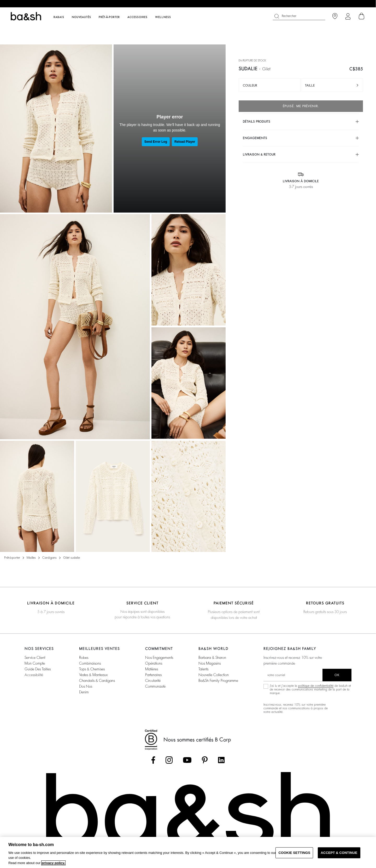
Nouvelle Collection (214, 675)
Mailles (31, 558)
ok (337, 675)
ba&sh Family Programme (218, 681)
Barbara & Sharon (212, 658)
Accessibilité (34, 675)
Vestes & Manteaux (93, 675)
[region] (188, 852)
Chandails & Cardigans (97, 681)
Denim (84, 692)
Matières (152, 669)
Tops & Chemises (92, 669)
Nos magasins (210, 663)
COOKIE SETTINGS (294, 853)
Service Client (35, 658)
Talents (203, 669)
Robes (84, 658)
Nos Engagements (159, 658)
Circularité (153, 681)
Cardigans (49, 558)
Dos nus (86, 686)
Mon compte (35, 663)
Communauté (155, 686)
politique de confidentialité (316, 686)
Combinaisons (90, 663)
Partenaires (153, 675)
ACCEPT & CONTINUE (339, 853)
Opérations (154, 663)
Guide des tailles (38, 669)
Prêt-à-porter (12, 558)
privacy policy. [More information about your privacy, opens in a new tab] (53, 863)
